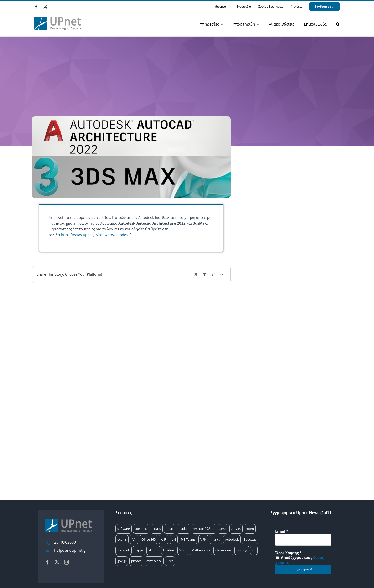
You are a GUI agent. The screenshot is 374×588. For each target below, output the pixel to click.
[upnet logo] (58, 14)
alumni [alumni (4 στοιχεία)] (153, 550)
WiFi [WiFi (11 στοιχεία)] (164, 539)
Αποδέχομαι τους (299, 560)
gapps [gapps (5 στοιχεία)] (139, 550)
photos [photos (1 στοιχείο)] (136, 561)
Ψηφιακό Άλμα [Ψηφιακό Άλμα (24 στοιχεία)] (204, 529)
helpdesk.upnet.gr (71, 550)
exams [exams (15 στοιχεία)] (122, 539)
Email (282, 531)
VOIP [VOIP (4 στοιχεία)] (183, 550)
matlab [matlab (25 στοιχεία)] (183, 529)
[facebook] (36, 7)
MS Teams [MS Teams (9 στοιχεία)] (188, 539)
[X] (196, 275)
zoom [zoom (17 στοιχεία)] (250, 529)
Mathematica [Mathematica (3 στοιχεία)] (201, 550)
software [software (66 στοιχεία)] (124, 529)
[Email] (222, 275)
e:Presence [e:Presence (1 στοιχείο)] (154, 561)
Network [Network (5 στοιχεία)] (124, 550)
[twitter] (45, 7)
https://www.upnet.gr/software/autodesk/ (96, 235)
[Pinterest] (213, 275)
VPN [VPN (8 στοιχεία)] (203, 539)
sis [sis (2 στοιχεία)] (254, 550)
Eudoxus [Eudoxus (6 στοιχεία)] (250, 539)
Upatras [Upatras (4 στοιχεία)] (169, 550)
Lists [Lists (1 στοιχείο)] (170, 561)
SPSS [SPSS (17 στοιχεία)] (223, 529)
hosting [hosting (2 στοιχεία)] (242, 550)
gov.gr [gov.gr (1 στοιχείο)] (122, 561)
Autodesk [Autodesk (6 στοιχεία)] (232, 539)
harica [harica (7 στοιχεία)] (216, 539)
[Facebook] (187, 275)
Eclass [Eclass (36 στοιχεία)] (157, 529)
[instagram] (67, 562)
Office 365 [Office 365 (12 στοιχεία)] (148, 539)
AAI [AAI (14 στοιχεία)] (134, 539)
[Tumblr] (204, 275)
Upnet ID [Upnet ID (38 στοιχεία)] (141, 529)
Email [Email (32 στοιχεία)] (170, 529)
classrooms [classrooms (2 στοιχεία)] (223, 550)
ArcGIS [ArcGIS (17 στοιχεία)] (236, 529)
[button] (338, 24)
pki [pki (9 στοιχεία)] (174, 539)
